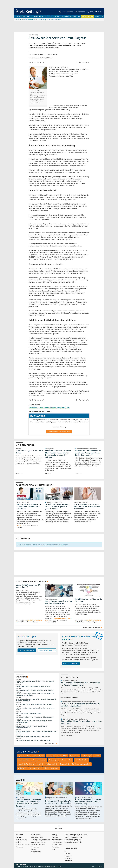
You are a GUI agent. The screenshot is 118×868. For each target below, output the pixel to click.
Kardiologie (53, 760)
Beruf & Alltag (62, 756)
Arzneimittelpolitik (63, 408)
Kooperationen (66, 17)
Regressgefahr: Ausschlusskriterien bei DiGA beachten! (33, 741)
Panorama (19, 847)
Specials (56, 17)
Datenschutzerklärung (39, 842)
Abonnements (57, 845)
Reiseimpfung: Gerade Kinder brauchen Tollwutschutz (33, 737)
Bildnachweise (36, 852)
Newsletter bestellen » (71, 664)
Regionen (76, 17)
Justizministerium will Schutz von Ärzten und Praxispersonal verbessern (87, 507)
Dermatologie (74, 756)
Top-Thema (51, 756)
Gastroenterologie (40, 760)
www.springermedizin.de (73, 838)
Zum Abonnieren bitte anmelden (59, 432)
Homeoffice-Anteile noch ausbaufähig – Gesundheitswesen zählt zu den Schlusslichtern (36, 700)
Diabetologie (86, 756)
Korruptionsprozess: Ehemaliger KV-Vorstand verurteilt (33, 687)
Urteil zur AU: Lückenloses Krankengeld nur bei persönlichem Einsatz (35, 709)
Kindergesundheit (66, 760)
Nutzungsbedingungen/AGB (41, 840)
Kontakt (34, 850)
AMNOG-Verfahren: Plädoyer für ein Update (88, 600)
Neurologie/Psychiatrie (26, 764)
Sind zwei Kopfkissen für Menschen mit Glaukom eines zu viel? (81, 722)
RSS (53, 850)
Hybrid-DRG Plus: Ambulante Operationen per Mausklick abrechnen (29, 507)
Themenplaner (57, 840)
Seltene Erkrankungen (51, 768)
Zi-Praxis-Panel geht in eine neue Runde (29, 452)
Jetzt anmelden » (27, 650)
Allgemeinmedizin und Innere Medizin (31, 756)
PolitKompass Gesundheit (81, 764)
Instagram (68, 861)
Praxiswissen (39, 17)
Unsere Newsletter (27, 752)
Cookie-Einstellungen (38, 845)
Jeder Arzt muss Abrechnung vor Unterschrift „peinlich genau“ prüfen (57, 507)
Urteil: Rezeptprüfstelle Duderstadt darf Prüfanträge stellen (35, 705)
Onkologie (40, 764)
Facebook (68, 856)
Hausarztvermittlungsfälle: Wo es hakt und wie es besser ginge (59, 802)
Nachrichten (21, 17)
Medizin (30, 17)
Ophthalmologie (52, 764)
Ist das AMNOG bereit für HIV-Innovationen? (28, 586)
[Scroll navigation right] (102, 17)
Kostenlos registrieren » (47, 650)
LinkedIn (68, 854)
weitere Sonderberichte (93, 628)
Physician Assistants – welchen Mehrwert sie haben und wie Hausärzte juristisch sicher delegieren (58, 454)
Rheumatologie (36, 768)
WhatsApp (68, 859)
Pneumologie (65, 764)
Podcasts (48, 17)
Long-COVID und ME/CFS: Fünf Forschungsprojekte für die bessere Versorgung (34, 722)
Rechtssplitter (23, 768)
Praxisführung (34, 408)
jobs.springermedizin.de (73, 842)
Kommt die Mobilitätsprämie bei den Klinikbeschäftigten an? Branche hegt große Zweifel (35, 695)
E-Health (97, 756)
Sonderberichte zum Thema (31, 582)
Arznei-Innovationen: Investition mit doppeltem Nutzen (59, 602)
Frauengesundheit (24, 760)
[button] (98, 12)
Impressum (35, 847)
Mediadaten (56, 838)
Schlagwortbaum (37, 838)
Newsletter (56, 847)
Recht (54, 408)
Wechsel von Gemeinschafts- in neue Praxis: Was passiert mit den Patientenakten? (88, 453)
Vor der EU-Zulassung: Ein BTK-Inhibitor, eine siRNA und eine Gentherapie (35, 682)
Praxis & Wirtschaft (22, 845)
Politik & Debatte (87, 17)
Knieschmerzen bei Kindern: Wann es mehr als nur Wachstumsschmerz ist (32, 727)
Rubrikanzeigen (57, 842)
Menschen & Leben (81, 760)
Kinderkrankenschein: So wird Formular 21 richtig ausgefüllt (35, 717)
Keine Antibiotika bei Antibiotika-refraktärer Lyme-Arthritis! (35, 690)
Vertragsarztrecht (45, 408)
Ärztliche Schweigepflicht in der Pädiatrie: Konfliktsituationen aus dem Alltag (36, 732)
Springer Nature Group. (55, 867)
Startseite (19, 838)
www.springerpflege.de (73, 840)
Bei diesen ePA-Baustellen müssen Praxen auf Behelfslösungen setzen (80, 705)
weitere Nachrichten (51, 744)
